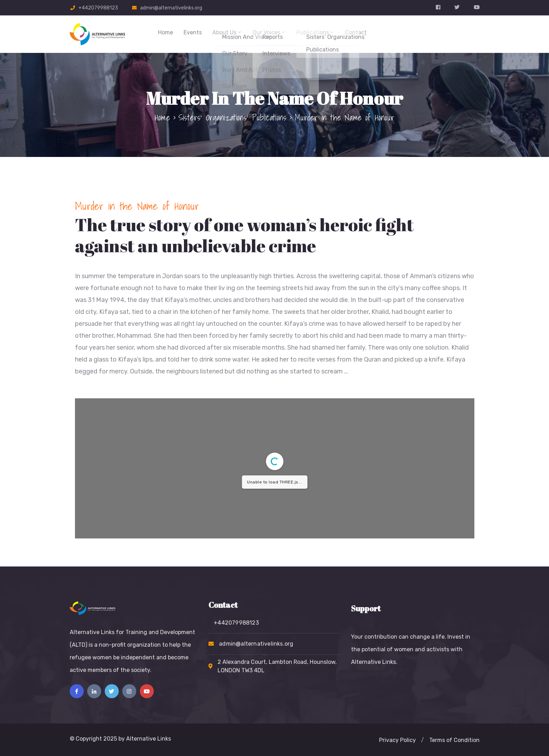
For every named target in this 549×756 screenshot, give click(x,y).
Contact (356, 32)
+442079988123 (98, 8)
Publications (315, 32)
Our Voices (269, 32)
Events (193, 32)
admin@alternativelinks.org (171, 8)
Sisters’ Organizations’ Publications (232, 117)
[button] (397, 740)
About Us (227, 32)
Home (166, 32)
